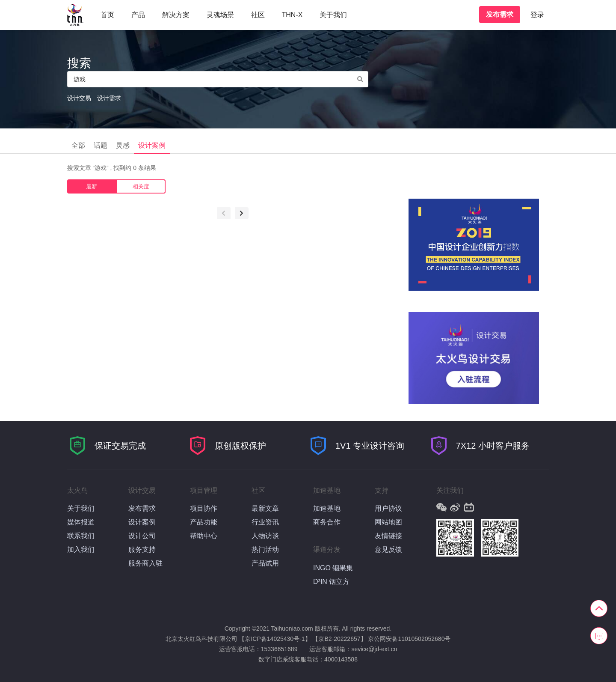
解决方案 (176, 15)
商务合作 (327, 522)
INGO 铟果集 (333, 568)
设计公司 (142, 536)
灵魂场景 (220, 15)
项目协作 (204, 508)
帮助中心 (204, 536)
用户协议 (388, 508)
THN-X (292, 15)
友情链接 (388, 536)
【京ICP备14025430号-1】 (275, 639)
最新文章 (265, 508)
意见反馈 (388, 549)
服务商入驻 (145, 563)
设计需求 (109, 98)
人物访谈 (265, 536)
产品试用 (265, 563)
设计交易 (79, 98)
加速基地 (327, 508)
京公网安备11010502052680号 (409, 639)
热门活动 (265, 549)
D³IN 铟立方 (331, 582)
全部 (78, 145)
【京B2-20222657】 (339, 639)
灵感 (123, 145)
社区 (258, 15)
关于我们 (333, 15)
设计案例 (152, 145)
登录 (537, 15)
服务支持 (142, 549)
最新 (92, 186)
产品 (138, 15)
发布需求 (500, 14)
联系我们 (81, 536)
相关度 (141, 186)
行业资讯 (265, 522)
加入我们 (81, 549)
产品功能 (204, 522)
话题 (101, 145)
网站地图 (388, 522)
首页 (107, 15)
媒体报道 (81, 522)
